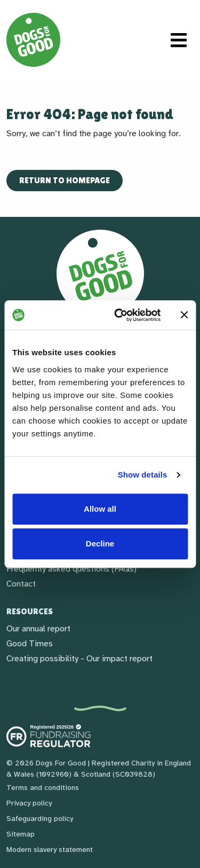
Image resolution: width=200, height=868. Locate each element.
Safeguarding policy (40, 819)
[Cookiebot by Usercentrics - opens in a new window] (119, 315)
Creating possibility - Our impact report (79, 659)
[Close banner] (184, 315)
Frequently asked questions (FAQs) (71, 569)
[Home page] (33, 40)
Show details (143, 475)
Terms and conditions (43, 788)
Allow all (100, 509)
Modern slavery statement (50, 850)
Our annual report (38, 629)
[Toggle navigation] (179, 40)
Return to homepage (65, 180)
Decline (100, 544)
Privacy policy (29, 803)
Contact (21, 584)
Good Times (30, 644)
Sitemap (21, 834)
